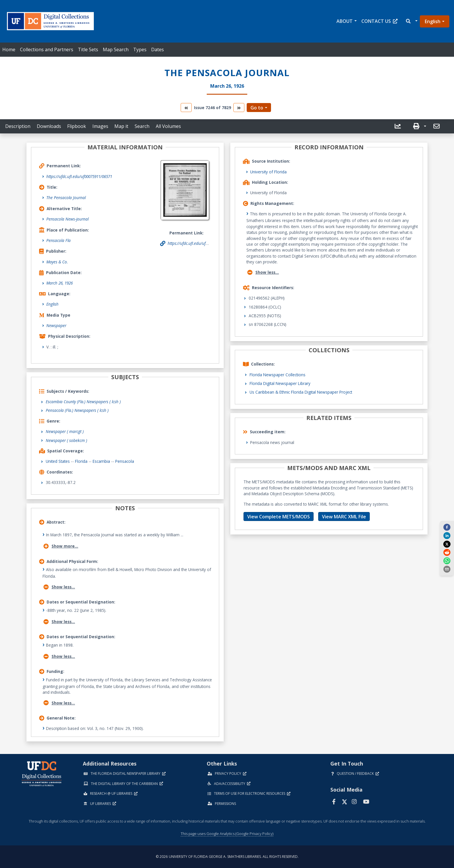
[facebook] (447, 527)
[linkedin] (447, 535)
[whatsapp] (447, 561)
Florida (81, 461)
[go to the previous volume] (186, 108)
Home (9, 49)
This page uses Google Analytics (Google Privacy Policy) (227, 834)
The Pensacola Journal (66, 198)
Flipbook (77, 126)
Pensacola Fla (58, 240)
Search (142, 126)
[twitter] (447, 544)
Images (100, 126)
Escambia (101, 461)
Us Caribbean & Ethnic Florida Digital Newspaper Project (301, 392)
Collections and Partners (47, 49)
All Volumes (168, 126)
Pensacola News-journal (67, 219)
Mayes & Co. (57, 262)
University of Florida (268, 172)
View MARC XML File (344, 517)
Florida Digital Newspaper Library (280, 383)
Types (140, 49)
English (433, 21)
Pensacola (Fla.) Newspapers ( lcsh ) (77, 410)
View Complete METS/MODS (279, 517)
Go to (257, 108)
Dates (158, 49)
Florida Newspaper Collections (278, 375)
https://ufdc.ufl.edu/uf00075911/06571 (79, 176)
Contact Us (379, 21)
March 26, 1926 (60, 283)
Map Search (116, 49)
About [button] (345, 21)
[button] (411, 21)
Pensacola (125, 461)
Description (18, 126)
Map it (121, 126)
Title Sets (88, 49)
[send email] (447, 569)
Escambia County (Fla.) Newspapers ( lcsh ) (83, 402)
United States (58, 461)
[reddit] (447, 552)
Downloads (49, 126)
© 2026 (227, 857)
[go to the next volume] (239, 108)
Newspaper (56, 325)
